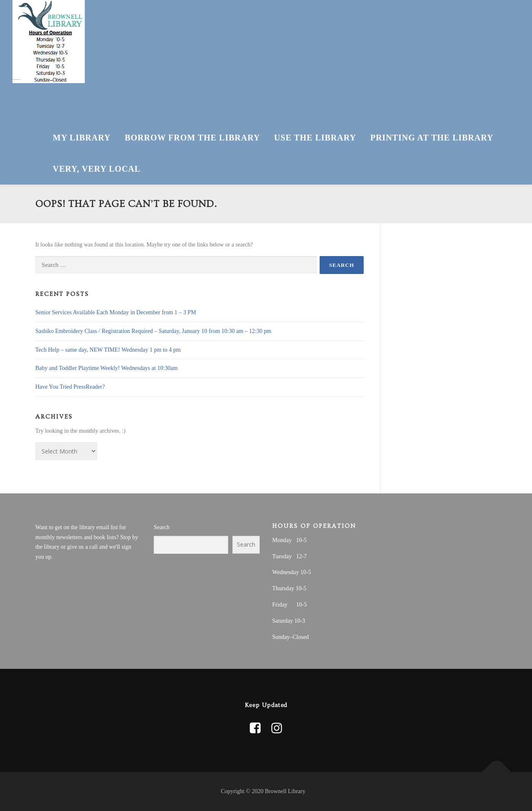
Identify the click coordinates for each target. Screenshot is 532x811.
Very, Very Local (97, 169)
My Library (82, 138)
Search (162, 527)
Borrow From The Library (192, 138)
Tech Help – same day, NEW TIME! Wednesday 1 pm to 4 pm (108, 350)
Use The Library (315, 138)
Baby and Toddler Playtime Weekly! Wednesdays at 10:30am (106, 368)
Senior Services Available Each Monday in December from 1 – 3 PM (116, 312)
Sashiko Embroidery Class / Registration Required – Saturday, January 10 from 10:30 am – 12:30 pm (153, 331)
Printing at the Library (432, 138)
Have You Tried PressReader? (70, 387)
